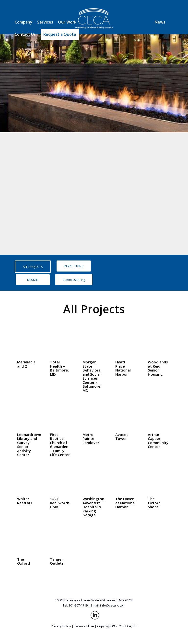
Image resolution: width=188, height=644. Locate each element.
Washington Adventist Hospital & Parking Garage (93, 507)
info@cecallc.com (113, 605)
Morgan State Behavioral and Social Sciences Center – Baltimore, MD (92, 376)
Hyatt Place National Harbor (123, 368)
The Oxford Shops (154, 503)
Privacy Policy (61, 626)
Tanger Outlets (57, 561)
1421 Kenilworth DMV (60, 503)
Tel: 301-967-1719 (75, 605)
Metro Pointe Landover (91, 439)
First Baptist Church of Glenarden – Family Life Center (60, 445)
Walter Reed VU (24, 501)
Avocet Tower (122, 437)
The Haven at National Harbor (125, 503)
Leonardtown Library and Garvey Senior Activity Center (29, 445)
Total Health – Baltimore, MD (59, 368)
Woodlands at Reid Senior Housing (158, 368)
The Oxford (23, 561)
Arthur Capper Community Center (158, 441)
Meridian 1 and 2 (26, 364)
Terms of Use (84, 626)
